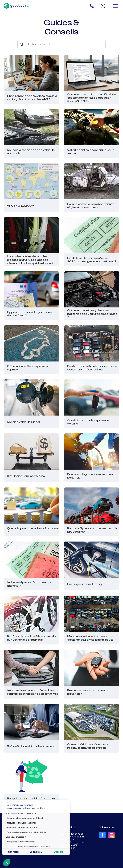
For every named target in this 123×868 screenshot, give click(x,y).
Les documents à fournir (71, 837)
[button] (7, 863)
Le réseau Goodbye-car (71, 842)
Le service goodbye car (71, 834)
